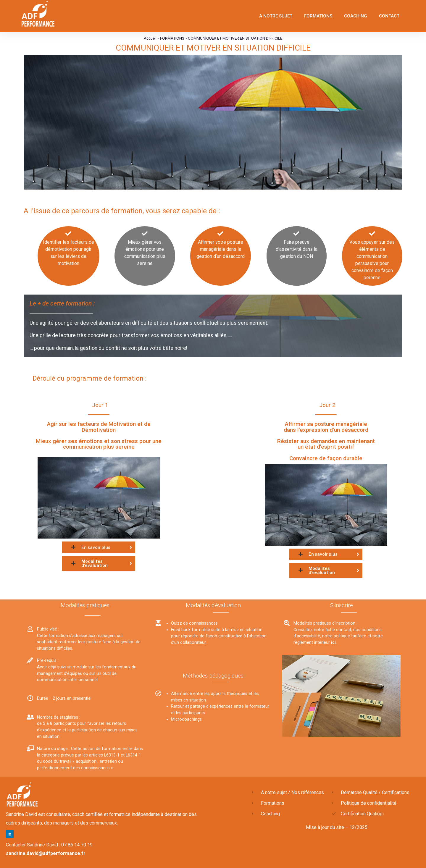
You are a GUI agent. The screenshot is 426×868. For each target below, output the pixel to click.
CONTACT (389, 16)
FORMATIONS (318, 16)
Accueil (150, 38)
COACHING (356, 16)
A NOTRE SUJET (276, 16)
